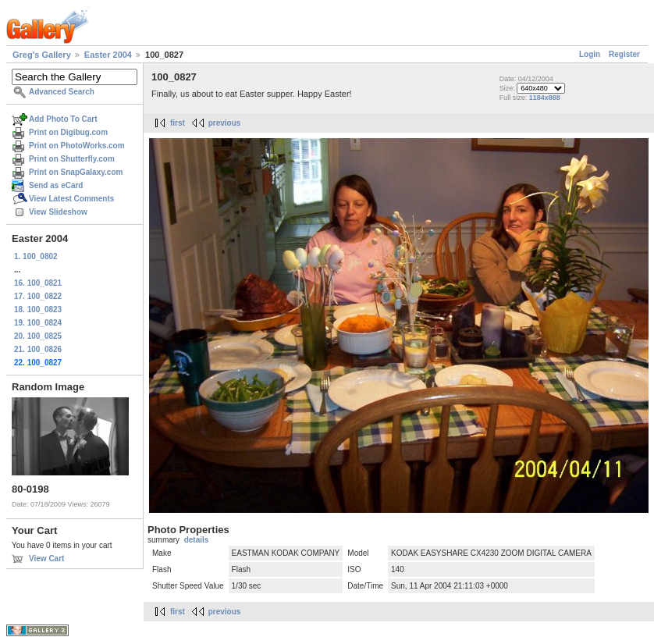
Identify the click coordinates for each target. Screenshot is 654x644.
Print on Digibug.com (68, 132)
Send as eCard (56, 185)
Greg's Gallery (42, 55)
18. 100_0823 (38, 310)
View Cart (46, 559)
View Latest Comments (71, 199)
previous (225, 123)
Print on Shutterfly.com (72, 159)
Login (590, 54)
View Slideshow (58, 212)
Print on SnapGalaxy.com (76, 172)
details (197, 540)
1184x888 (545, 98)
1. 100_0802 (36, 256)
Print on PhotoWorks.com (77, 146)
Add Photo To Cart (63, 119)
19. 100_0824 (38, 323)
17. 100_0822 (38, 296)
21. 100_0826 (38, 349)
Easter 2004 (108, 55)
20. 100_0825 (38, 336)
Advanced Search (62, 92)
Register (624, 54)
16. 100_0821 (38, 283)
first (178, 123)
